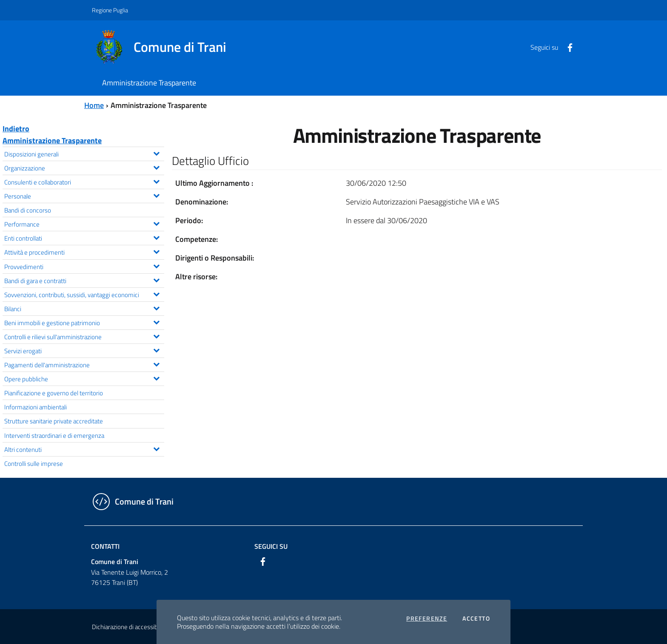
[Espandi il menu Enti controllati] (156, 237)
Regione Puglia (110, 10)
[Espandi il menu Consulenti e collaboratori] (156, 181)
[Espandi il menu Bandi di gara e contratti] (156, 279)
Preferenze (427, 618)
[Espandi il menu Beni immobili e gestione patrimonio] (156, 321)
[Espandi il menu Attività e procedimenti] (156, 251)
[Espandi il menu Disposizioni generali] (156, 153)
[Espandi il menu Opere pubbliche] (156, 377)
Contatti (105, 546)
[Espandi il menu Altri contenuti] (156, 448)
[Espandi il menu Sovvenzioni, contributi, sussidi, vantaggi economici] (156, 293)
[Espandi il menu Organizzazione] (156, 167)
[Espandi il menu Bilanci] (156, 307)
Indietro (16, 129)
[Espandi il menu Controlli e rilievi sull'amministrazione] (156, 335)
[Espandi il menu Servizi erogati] (156, 349)
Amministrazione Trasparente (52, 140)
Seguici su (271, 546)
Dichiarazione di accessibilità (129, 627)
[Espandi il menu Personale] (156, 195)
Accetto (476, 618)
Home (94, 105)
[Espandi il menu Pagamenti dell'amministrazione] (156, 363)
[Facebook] (567, 47)
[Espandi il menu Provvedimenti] (156, 265)
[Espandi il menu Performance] (156, 223)
